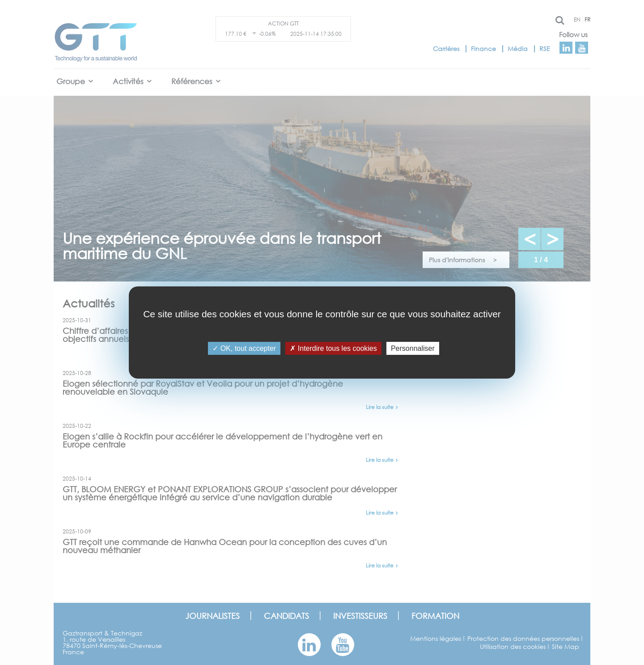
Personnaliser (413, 348)
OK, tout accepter (244, 348)
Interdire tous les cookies (333, 348)
